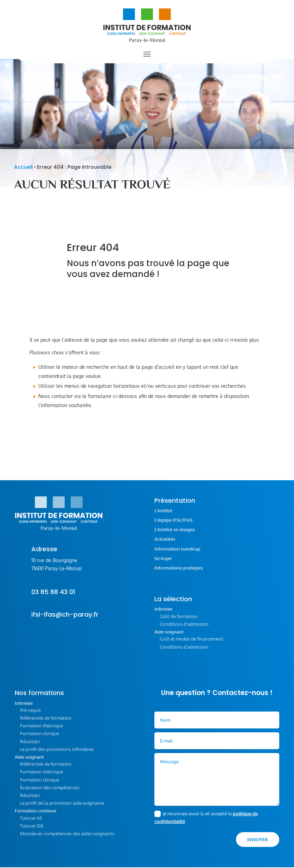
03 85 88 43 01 (53, 596)
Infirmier (164, 613)
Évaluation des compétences (50, 792)
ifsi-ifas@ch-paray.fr (65, 619)
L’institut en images (175, 534)
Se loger (163, 563)
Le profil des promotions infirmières (57, 753)
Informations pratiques (179, 572)
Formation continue (36, 815)
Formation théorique (41, 730)
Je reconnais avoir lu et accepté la (206, 822)
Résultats (30, 746)
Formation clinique (40, 738)
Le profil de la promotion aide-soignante (62, 807)
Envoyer (258, 844)
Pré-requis (30, 714)
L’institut (163, 515)
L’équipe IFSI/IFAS (174, 524)
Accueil (23, 171)
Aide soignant (169, 636)
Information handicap (177, 553)
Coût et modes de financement (191, 643)
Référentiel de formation (46, 722)
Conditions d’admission (184, 628)
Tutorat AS (31, 822)
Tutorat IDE (32, 830)
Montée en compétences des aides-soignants (67, 838)
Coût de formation (179, 621)
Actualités (165, 543)
